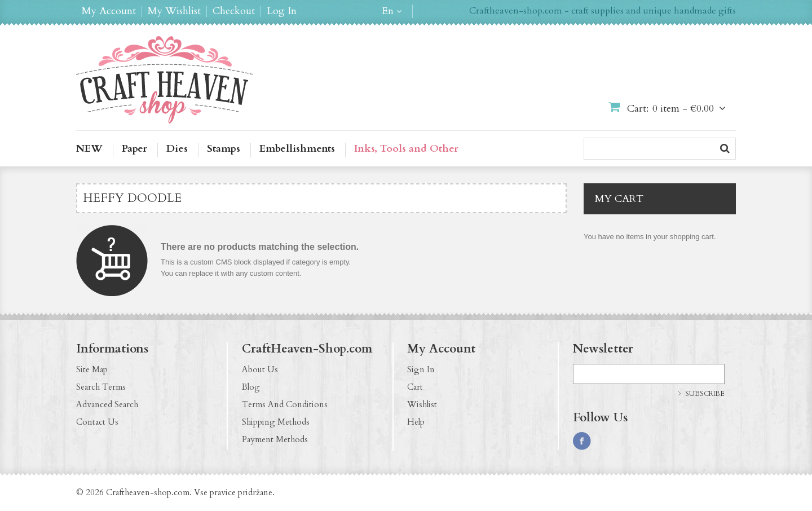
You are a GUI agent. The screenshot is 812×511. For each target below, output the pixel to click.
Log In (282, 11)
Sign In (421, 369)
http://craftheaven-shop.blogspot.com (648, 441)
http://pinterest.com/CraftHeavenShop (626, 441)
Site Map (92, 369)
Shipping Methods (276, 422)
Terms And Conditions (285, 404)
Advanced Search (107, 404)
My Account (109, 11)
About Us (260, 369)
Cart (415, 387)
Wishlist (422, 404)
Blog (251, 387)
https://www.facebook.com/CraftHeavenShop (582, 441)
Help (416, 422)
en (388, 11)
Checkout (234, 11)
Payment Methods (275, 439)
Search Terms (101, 387)
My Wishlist (174, 11)
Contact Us (97, 422)
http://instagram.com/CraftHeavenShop (604, 441)
